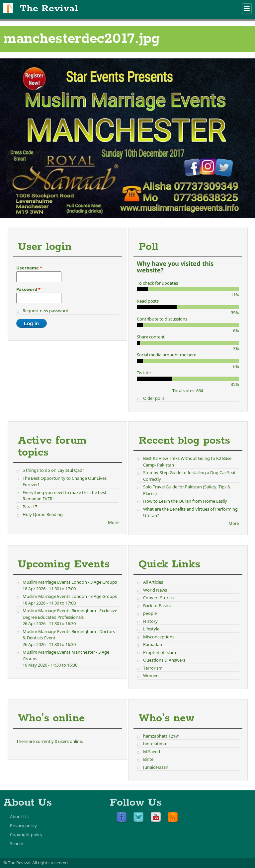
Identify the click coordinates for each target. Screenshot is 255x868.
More (113, 522)
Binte (148, 759)
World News (155, 590)
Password (28, 289)
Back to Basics (157, 606)
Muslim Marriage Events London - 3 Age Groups (70, 582)
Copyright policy (26, 834)
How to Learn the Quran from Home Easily (185, 501)
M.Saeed (152, 752)
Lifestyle (151, 629)
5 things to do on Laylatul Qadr (53, 470)
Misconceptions (159, 637)
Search (17, 843)
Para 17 (30, 507)
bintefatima (155, 744)
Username (29, 268)
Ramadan (153, 644)
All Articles (153, 582)
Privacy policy (23, 826)
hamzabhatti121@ (161, 736)
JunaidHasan (156, 767)
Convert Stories (158, 598)
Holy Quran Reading (43, 514)
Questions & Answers (164, 660)
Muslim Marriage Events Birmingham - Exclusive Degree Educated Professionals (70, 614)
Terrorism (153, 668)
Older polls (154, 398)
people (150, 613)
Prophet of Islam (160, 652)
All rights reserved (50, 863)
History (150, 621)
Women (151, 676)
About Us (19, 817)
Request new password (45, 311)
